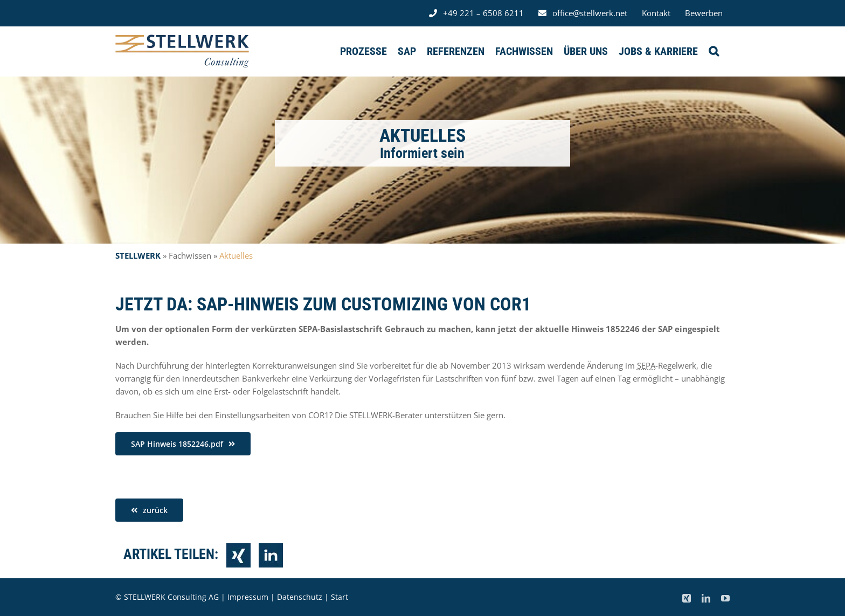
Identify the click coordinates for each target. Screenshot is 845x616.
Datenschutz (300, 597)
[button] (714, 51)
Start (340, 597)
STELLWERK (138, 255)
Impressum (248, 597)
